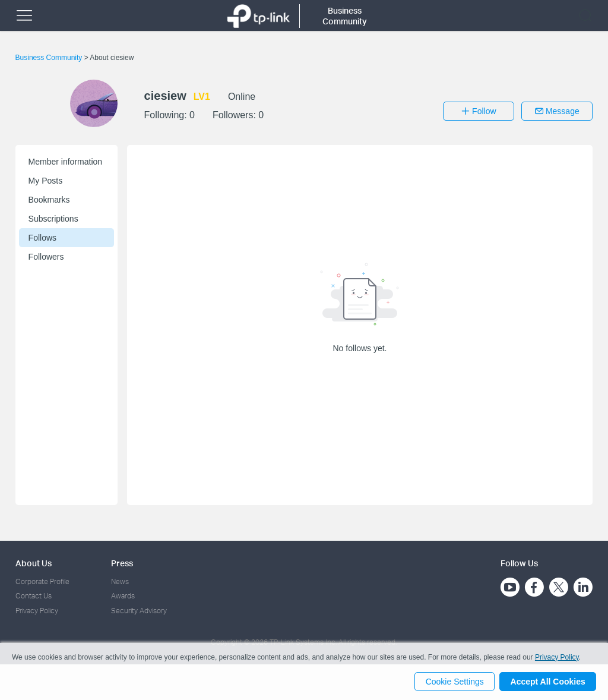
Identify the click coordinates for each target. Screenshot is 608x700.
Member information (66, 162)
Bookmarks (49, 200)
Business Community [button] (345, 16)
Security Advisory (139, 611)
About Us (34, 563)
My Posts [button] (46, 181)
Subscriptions (53, 219)
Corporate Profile (42, 581)
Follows (42, 238)
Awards (123, 596)
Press (122, 563)
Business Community (50, 58)
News (120, 581)
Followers (46, 257)
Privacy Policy (37, 611)
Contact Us (34, 596)
